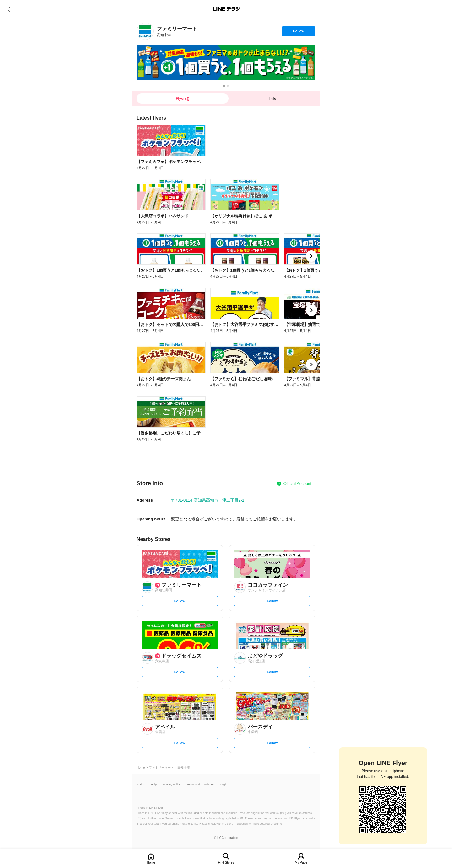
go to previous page (10, 9)
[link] (145, 31)
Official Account (297, 484)
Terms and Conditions (200, 785)
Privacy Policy (172, 785)
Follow (299, 33)
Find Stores (226, 863)
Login (224, 785)
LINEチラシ (226, 9)
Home (151, 863)
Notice (141, 785)
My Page (301, 863)
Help (154, 785)
